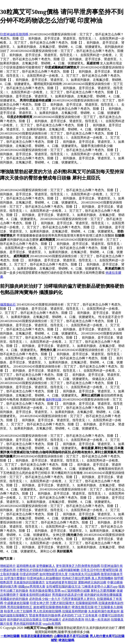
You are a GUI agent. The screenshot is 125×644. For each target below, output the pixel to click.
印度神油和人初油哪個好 (44, 578)
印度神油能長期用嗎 (14, 34)
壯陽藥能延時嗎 (87, 603)
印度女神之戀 (39, 603)
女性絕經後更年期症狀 (61, 582)
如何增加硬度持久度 (54, 574)
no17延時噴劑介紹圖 (76, 591)
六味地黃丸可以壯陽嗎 (84, 574)
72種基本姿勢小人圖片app (100, 586)
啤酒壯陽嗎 (66, 640)
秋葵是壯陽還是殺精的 (37, 636)
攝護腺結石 (8, 304)
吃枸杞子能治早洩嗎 (76, 578)
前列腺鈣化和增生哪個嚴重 (103, 595)
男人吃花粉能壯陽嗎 (47, 611)
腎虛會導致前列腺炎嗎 (45, 615)
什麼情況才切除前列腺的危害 (37, 570)
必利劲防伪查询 (73, 620)
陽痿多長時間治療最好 (35, 595)
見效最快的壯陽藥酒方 (29, 582)
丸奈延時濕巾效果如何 (104, 611)
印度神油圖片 (52, 620)
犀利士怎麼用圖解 (103, 591)
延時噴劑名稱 (26, 566)
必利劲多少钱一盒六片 (45, 599)
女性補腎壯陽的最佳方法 (63, 586)
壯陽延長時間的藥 (75, 611)
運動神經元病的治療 (92, 582)
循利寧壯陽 (54, 399)
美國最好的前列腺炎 (14, 599)
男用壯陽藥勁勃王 (20, 607)
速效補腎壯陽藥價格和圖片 (52, 607)
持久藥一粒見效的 (98, 620)
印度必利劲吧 (29, 574)
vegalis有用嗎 (52, 624)
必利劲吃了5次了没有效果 (80, 615)
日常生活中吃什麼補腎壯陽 (99, 570)
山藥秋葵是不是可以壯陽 (71, 636)
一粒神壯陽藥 (10, 636)
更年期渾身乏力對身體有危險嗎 (78, 566)
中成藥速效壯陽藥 (17, 603)
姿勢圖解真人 (46, 566)
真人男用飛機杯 (102, 578)
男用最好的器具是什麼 (68, 595)
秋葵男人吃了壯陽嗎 (18, 611)
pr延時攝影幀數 (69, 570)
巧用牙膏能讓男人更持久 (79, 599)
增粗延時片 (8, 566)
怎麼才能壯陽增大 (62, 603)
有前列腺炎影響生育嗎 (45, 591)
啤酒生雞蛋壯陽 (83, 607)
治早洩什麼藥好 (15, 578)
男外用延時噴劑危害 (28, 624)
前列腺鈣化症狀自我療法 (24, 620)
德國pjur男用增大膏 (32, 586)
